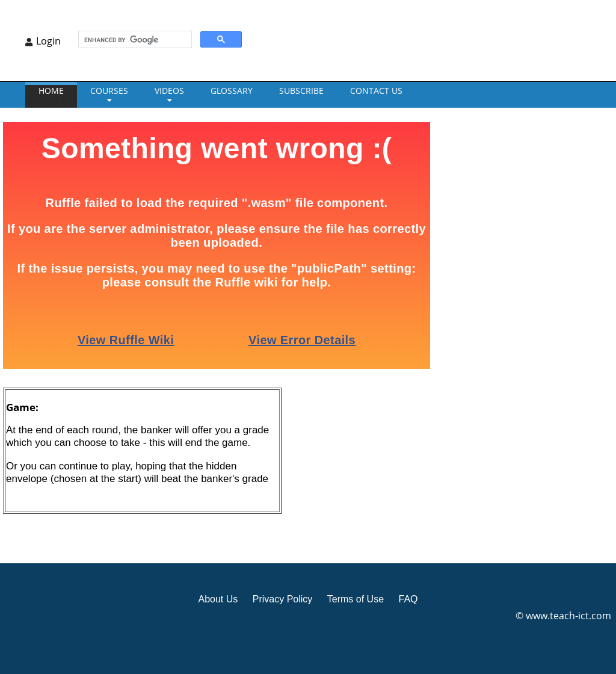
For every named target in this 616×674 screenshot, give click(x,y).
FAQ (408, 599)
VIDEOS (169, 91)
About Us (218, 599)
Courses (109, 91)
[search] (134, 40)
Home (51, 91)
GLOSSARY (232, 91)
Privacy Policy (283, 599)
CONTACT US (376, 91)
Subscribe (301, 91)
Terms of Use (356, 599)
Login (48, 41)
